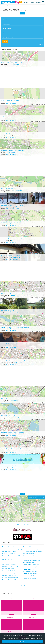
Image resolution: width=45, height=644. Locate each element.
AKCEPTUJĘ (22, 641)
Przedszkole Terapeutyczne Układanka (12, 205)
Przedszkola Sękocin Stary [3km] (10, 559)
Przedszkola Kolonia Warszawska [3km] (12, 549)
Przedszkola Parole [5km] (29, 546)
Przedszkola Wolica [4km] (8, 566)
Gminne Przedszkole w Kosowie (10, 100)
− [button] (2, 500)
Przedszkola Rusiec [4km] (8, 561)
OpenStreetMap (38, 67)
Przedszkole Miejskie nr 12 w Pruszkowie (12, 432)
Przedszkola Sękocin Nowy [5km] (10, 570)
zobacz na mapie (15, 64)
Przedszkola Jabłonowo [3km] (10, 546)
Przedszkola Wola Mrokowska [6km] (32, 553)
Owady (12, 591)
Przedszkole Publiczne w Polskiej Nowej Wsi (13, 361)
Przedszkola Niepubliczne (12, 259)
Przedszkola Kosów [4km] (8, 564)
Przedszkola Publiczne (11, 66)
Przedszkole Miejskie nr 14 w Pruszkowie (12, 449)
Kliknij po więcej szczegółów (36, 638)
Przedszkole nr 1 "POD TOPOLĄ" (10, 415)
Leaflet (32, 67)
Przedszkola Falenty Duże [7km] (31, 560)
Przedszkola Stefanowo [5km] (9, 568)
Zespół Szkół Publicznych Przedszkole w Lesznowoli (16, 239)
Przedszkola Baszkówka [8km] (30, 569)
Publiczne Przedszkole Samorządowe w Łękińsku (15, 327)
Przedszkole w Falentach (8, 310)
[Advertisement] (22, 77)
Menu (43, 2)
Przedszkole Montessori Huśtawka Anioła (12, 344)
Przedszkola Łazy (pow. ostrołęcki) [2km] (12, 542)
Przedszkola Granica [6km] (29, 555)
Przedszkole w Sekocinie (8, 134)
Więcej (22, 630)
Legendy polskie (33, 610)
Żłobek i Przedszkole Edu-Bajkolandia (12, 256)
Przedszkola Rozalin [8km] (29, 571)
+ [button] (2, 498)
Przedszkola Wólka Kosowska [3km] (11, 544)
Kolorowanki (7, 586)
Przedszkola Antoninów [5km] (30, 540)
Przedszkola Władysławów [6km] (31, 557)
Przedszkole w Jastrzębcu (8, 188)
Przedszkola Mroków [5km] (30, 549)
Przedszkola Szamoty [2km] (9, 540)
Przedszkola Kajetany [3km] (9, 555)
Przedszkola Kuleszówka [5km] (30, 542)
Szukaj (5, 42)
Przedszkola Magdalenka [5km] (10, 573)
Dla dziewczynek (12, 610)
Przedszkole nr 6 (5, 398)
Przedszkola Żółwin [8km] (29, 562)
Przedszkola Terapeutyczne (12, 209)
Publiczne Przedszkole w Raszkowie (11, 466)
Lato (33, 591)
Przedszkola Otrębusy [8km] (30, 566)
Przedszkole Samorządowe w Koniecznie (12, 151)
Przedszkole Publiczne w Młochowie (11, 222)
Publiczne (3, 117)
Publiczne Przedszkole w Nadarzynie (11, 62)
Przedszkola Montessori (11, 347)
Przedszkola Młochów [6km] (30, 551)
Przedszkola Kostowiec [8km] (30, 564)
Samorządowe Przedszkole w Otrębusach (12, 293)
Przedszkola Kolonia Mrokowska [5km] (32, 544)
